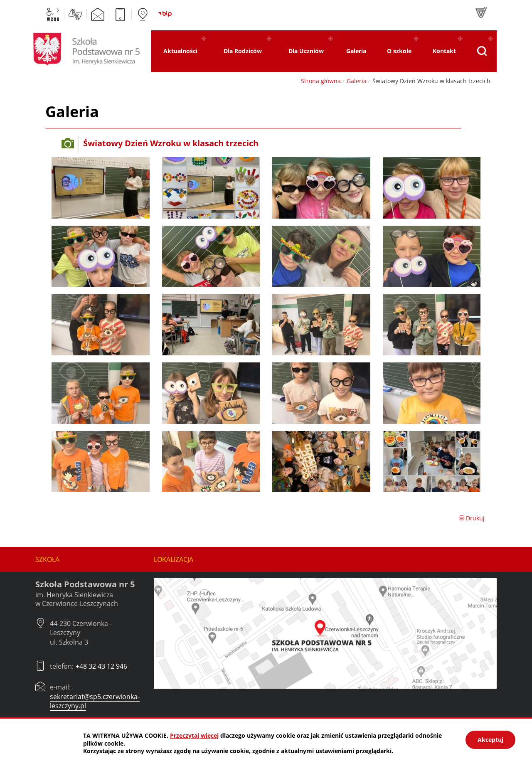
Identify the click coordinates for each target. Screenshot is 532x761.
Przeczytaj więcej (194, 735)
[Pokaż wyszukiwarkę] (482, 51)
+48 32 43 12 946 (101, 666)
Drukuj (472, 518)
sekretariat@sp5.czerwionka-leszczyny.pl (95, 701)
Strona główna (321, 81)
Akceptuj (490, 740)
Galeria (357, 81)
